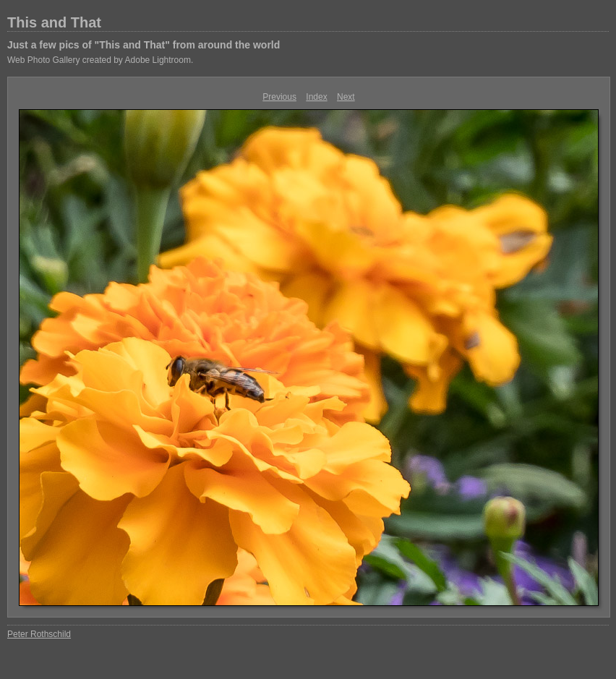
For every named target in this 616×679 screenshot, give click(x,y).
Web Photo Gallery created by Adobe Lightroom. (100, 60)
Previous (279, 97)
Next (346, 97)
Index (316, 97)
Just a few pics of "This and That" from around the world (144, 45)
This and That (54, 22)
